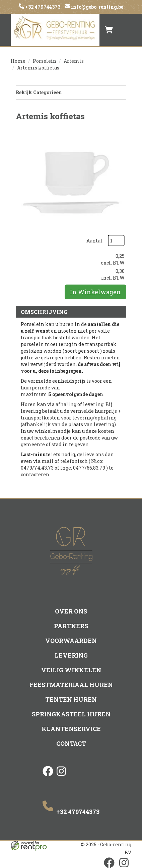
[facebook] (48, 777)
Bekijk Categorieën (71, 92)
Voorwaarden (71, 641)
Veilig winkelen (71, 670)
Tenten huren (71, 699)
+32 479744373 (42, 7)
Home (18, 61)
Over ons (71, 611)
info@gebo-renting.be (97, 7)
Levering (71, 655)
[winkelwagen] (109, 30)
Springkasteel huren (71, 714)
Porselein (45, 61)
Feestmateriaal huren (71, 685)
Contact (71, 743)
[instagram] (61, 777)
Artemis (74, 61)
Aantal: (95, 241)
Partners (71, 626)
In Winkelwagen (95, 292)
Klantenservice (71, 729)
